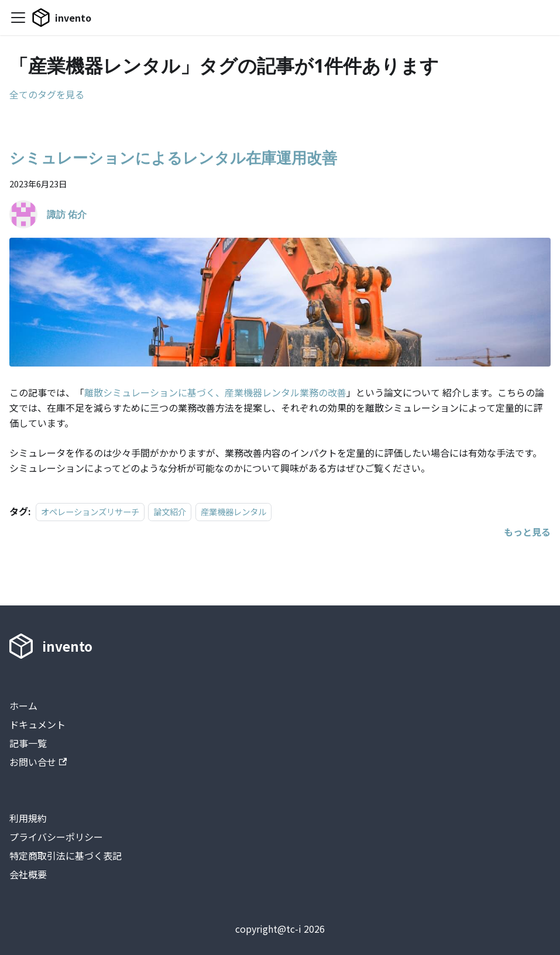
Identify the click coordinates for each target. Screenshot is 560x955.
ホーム (23, 706)
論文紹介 (170, 511)
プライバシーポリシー (56, 837)
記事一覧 (28, 743)
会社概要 (28, 874)
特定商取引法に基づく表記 (66, 855)
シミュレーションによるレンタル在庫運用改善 (173, 158)
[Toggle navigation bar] (18, 18)
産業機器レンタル (233, 511)
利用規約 (28, 818)
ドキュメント (37, 724)
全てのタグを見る (47, 94)
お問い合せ (38, 762)
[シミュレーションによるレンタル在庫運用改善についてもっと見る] (527, 532)
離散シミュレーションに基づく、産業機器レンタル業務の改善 (215, 392)
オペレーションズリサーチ (90, 511)
